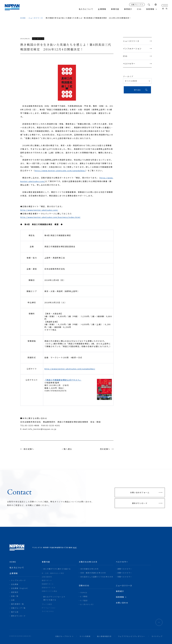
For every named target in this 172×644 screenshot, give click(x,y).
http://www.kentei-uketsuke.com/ (39, 210)
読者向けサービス (49, 587)
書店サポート (47, 580)
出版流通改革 (47, 577)
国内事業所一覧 (17, 604)
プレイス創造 (47, 604)
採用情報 (150, 9)
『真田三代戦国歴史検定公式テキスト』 (63, 380)
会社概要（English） (20, 588)
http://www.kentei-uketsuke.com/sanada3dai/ (60, 171)
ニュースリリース (36, 18)
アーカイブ (128, 76)
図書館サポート (48, 584)
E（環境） (85, 596)
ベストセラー (137, 64)
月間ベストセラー (125, 573)
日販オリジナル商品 (49, 591)
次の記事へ (105, 449)
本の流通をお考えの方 (90, 569)
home (23, 18)
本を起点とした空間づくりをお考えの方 (97, 577)
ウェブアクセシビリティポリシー (132, 636)
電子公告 (15, 612)
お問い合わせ (122, 603)
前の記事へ (29, 449)
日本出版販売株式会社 (12, 7)
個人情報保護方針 (104, 636)
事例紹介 (128, 9)
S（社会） (85, 600)
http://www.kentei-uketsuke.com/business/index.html (50, 217)
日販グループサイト (63, 636)
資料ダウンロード (18, 616)
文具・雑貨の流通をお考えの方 (93, 573)
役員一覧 (15, 596)
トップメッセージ (18, 580)
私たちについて (86, 9)
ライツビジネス (48, 611)
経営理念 (15, 592)
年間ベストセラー (125, 577)
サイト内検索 (85, 636)
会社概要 (15, 584)
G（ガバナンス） (87, 604)
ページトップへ (159, 622)
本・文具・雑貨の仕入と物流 (53, 573)
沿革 (13, 600)
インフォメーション (137, 49)
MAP (75, 547)
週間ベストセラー (125, 569)
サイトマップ (157, 636)
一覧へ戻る (67, 449)
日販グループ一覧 (18, 608)
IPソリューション (49, 608)
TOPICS (84, 593)
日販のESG (84, 585)
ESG (137, 56)
